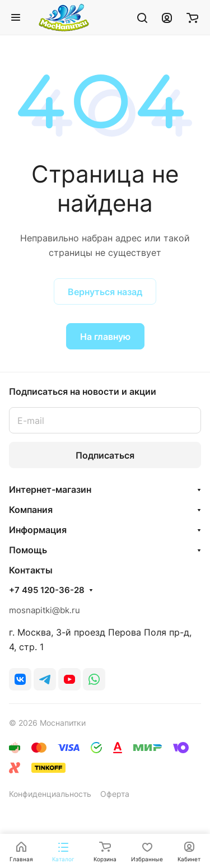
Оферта (115, 794)
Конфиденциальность (50, 794)
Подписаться (105, 455)
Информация (38, 530)
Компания (31, 510)
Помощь (28, 550)
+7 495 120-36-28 (47, 590)
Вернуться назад (105, 292)
